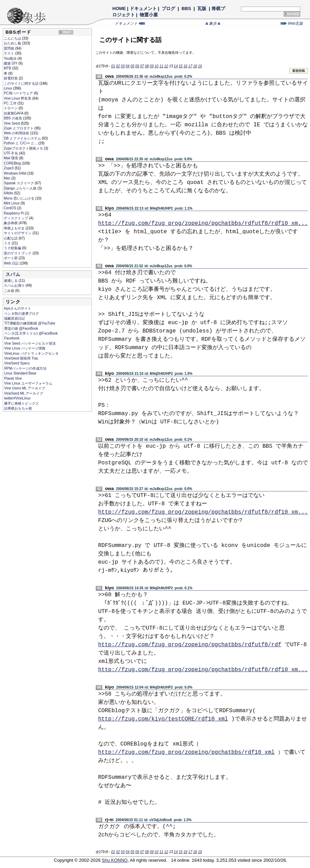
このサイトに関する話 (22, 83)
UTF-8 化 (11, 153)
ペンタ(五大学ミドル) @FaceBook (31, 333)
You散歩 (11, 58)
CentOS (10, 208)
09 (152, 66)
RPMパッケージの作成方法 (25, 368)
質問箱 (10, 48)
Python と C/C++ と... (21, 143)
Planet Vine (13, 378)
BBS (186, 9)
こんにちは (13, 38)
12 (166, 66)
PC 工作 (11, 103)
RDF (67, 32)
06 (137, 66)
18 (195, 66)
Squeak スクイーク (19, 183)
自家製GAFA (14, 113)
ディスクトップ (16, 218)
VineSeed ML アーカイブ (24, 393)
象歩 (213, 23)
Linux (8, 88)
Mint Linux (12, 203)
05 (132, 66)
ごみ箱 (10, 291)
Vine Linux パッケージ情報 (25, 348)
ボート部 (11, 258)
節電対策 (11, 78)
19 (200, 66)
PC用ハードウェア (19, 93)
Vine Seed (12, 123)
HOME (119, 9)
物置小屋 (149, 15)
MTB (8, 68)
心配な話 (11, 238)
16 (185, 66)
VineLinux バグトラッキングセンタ (31, 353)
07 (142, 66)
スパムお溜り (15, 285)
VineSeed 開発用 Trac (21, 358)
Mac (8, 178)
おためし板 (13, 43)
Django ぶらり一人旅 (21, 188)
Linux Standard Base (20, 373)
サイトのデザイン (18, 233)
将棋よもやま (15, 228)
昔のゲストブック (18, 253)
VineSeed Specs (17, 363)
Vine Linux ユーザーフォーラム (28, 383)
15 (180, 66)
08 (147, 66)
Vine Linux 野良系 (18, 98)
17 (190, 66)
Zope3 (9, 168)
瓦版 (202, 9)
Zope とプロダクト (19, 128)
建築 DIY (11, 63)
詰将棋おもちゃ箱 (18, 408)
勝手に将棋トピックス (21, 403)
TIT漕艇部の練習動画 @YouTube (30, 323)
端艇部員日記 (15, 318)
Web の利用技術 (17, 133)
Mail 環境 (11, 158)
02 (118, 66)
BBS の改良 (14, 118)
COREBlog (13, 163)
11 (161, 66)
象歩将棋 (11, 223)
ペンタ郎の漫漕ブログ (21, 314)
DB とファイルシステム (23, 138)
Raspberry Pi (14, 213)
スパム (13, 274)
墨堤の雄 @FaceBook (21, 328)
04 (127, 66)
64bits (9, 193)
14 (176, 66)
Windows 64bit (16, 173)
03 (123, 66)
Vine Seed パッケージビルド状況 (30, 343)
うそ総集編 (13, 248)
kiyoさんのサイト (18, 308)
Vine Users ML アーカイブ (25, 388)
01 (113, 66)
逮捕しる (11, 281)
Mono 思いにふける (20, 198)
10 (157, 66)
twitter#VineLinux (17, 398)
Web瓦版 (292, 23)
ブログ (169, 9)
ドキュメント (143, 9)
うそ (8, 243)
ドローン (11, 108)
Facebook (12, 338)
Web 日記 (12, 263)
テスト (10, 53)
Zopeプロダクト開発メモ (24, 148)
